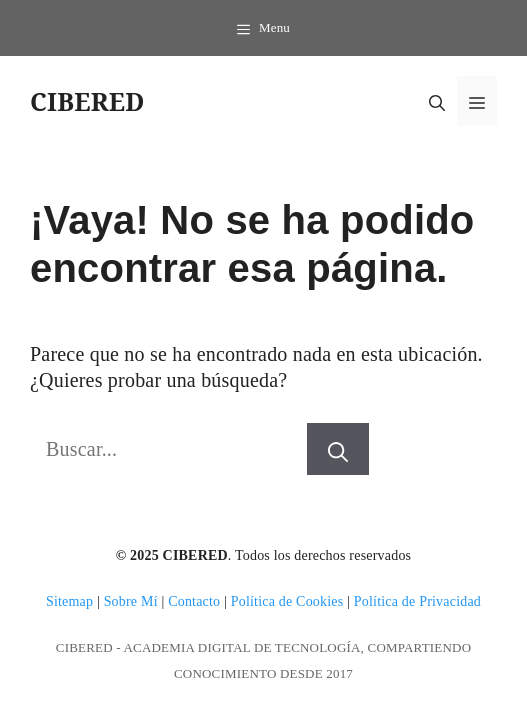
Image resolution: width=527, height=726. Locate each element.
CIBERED (87, 101)
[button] (437, 101)
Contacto (194, 601)
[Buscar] (338, 449)
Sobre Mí (131, 601)
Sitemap (69, 601)
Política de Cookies (287, 601)
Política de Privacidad (417, 601)
